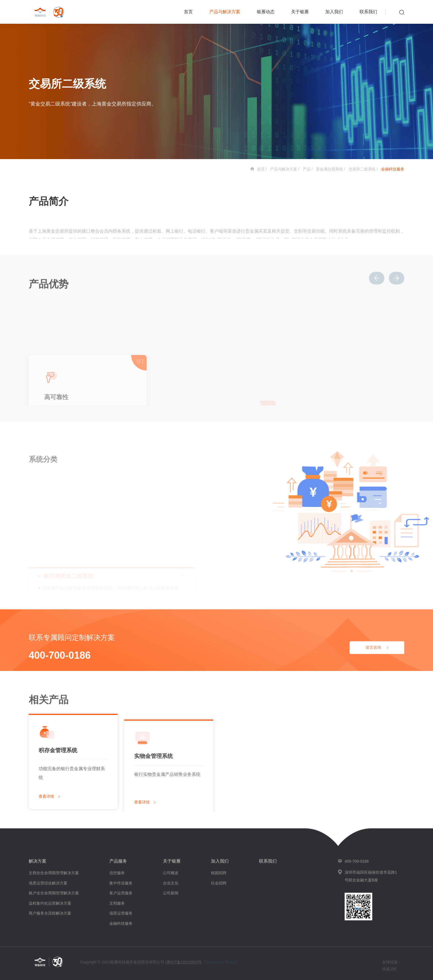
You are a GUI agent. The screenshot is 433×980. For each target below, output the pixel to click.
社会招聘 (219, 883)
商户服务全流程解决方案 (50, 913)
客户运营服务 (121, 893)
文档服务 (117, 903)
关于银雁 (300, 12)
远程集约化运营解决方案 (50, 903)
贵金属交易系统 (329, 169)
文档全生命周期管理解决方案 (54, 873)
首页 (188, 12)
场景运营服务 (121, 913)
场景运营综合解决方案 (48, 883)
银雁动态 (266, 12)
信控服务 (117, 873)
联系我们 (368, 12)
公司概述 (171, 873)
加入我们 (334, 12)
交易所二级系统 (362, 169)
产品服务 (118, 861)
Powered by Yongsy (221, 962)
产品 (307, 169)
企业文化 (171, 883)
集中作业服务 (121, 883)
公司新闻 (171, 893)
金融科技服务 (393, 169)
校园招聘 (219, 873)
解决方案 (38, 861)
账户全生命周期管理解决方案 (54, 893)
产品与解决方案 (225, 12)
